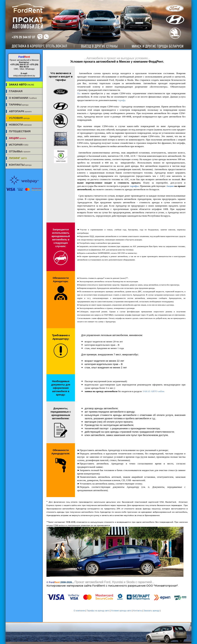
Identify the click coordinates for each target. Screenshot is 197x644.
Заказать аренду (152, 611)
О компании (80, 611)
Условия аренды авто (121, 611)
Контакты (138, 611)
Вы (79, 93)
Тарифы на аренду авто (98, 611)
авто (18, 158)
